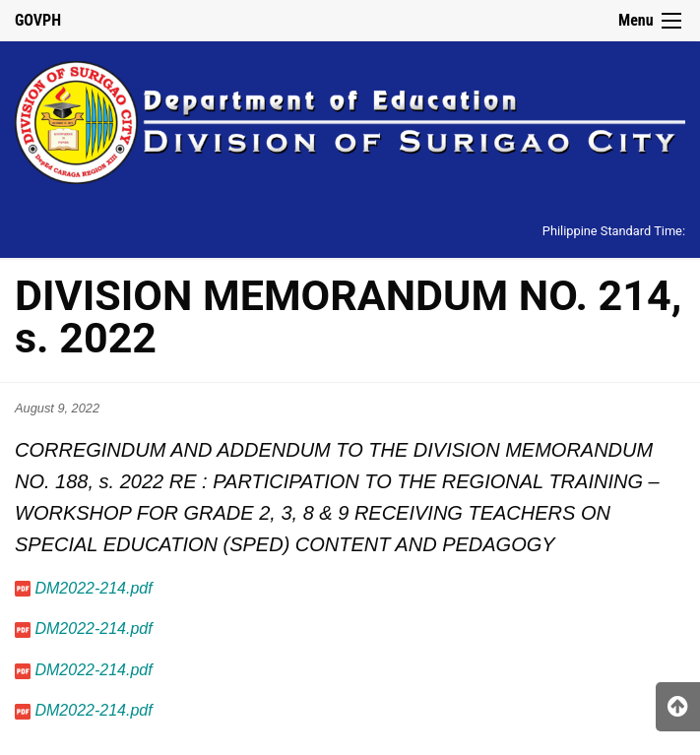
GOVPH (38, 20)
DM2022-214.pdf (93, 588)
